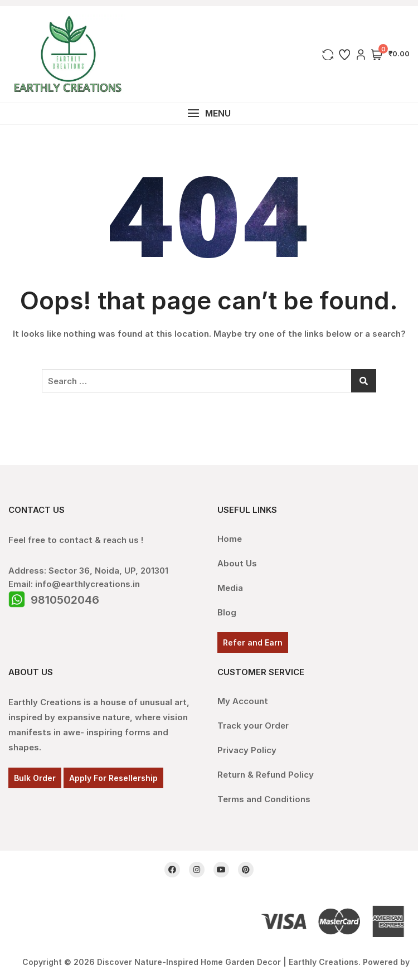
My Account (243, 701)
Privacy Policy (247, 750)
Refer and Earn (253, 642)
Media (230, 588)
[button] (209, 113)
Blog (227, 612)
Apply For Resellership (113, 778)
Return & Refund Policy (266, 775)
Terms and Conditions (264, 799)
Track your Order (253, 726)
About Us (237, 563)
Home (230, 539)
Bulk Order (35, 778)
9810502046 (65, 600)
